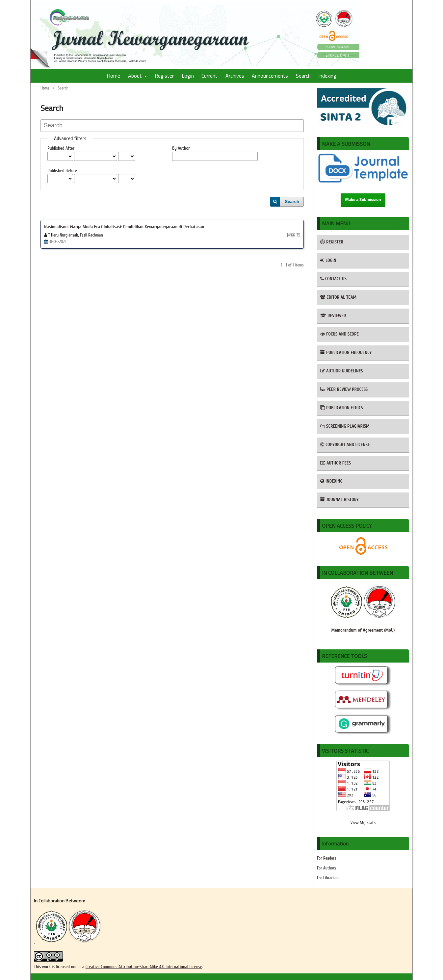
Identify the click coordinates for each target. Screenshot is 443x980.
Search (303, 76)
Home (113, 76)
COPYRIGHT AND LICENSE (345, 445)
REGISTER (332, 242)
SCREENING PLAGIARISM (345, 426)
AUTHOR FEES (336, 463)
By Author (181, 148)
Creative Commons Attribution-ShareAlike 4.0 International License (144, 967)
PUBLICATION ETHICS (342, 408)
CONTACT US (333, 279)
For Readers (326, 858)
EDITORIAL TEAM (338, 297)
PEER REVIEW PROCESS (344, 389)
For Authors (326, 868)
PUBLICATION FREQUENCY (346, 352)
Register (164, 76)
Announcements (270, 76)
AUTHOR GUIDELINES (342, 371)
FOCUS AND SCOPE (339, 334)
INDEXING (331, 481)
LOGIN (328, 260)
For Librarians (328, 878)
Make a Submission (363, 200)
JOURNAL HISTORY (339, 500)
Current (209, 76)
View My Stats (363, 823)
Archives (235, 76)
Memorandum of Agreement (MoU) (363, 630)
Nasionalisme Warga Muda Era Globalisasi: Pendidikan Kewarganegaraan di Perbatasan (124, 227)
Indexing (327, 76)
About (136, 76)
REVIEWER (333, 316)
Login (188, 76)
